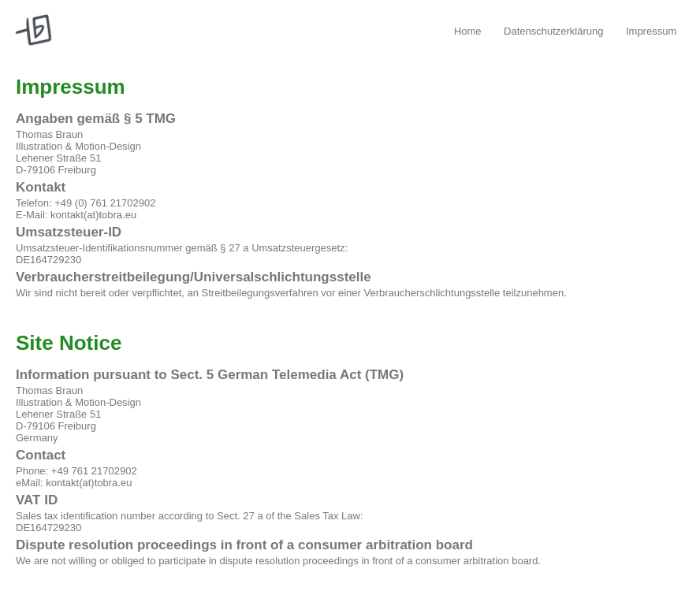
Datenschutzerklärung (553, 31)
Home (468, 31)
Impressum (651, 31)
